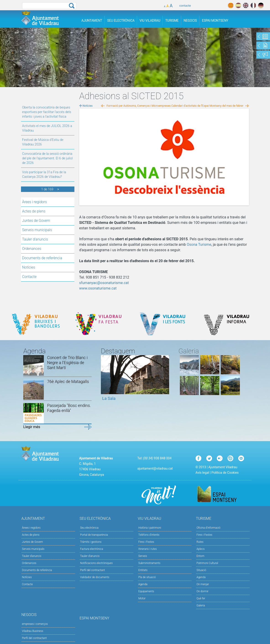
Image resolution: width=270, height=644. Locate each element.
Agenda (143, 584)
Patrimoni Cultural (207, 563)
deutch (261, 5)
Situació (201, 570)
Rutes (200, 542)
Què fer (201, 598)
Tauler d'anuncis (35, 239)
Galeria (201, 605)
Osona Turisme (199, 244)
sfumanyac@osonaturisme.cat (104, 283)
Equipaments (146, 591)
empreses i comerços (35, 624)
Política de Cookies (225, 473)
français (253, 5)
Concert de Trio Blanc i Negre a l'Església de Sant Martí (67, 363)
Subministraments (149, 563)
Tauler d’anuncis (90, 556)
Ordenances (32, 249)
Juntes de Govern (36, 221)
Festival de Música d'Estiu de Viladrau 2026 (43, 142)
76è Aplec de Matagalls (68, 381)
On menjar (203, 584)
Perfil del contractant (93, 570)
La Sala (109, 398)
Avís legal (202, 473)
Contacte (29, 277)
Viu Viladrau (150, 21)
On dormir (202, 591)
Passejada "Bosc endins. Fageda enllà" (69, 408)
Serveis (143, 556)
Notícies (29, 267)
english (246, 5)
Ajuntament (92, 21)
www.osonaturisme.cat (98, 288)
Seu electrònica (89, 528)
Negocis (190, 21)
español (238, 5)
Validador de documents (95, 577)
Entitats (143, 570)
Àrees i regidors (35, 202)
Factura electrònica (92, 549)
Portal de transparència (94, 535)
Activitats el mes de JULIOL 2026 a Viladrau (47, 128)
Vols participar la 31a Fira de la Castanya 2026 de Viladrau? (44, 175)
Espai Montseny (215, 21)
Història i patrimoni (150, 528)
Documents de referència (42, 258)
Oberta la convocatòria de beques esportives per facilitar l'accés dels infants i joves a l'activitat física (47, 112)
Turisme (172, 21)
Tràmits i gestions (91, 542)
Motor (142, 598)
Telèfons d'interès (149, 535)
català (231, 5)
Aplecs (201, 549)
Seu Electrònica (121, 21)
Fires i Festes (146, 542)
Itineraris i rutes (148, 549)
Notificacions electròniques (96, 563)
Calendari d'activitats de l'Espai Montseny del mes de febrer (207, 106)
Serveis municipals (37, 230)
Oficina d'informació (208, 528)
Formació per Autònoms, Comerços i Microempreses (139, 106)
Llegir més (32, 427)
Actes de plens (34, 211)
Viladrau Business (33, 631)
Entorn (201, 556)
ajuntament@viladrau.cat (155, 468)
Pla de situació (147, 577)
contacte (185, 6)
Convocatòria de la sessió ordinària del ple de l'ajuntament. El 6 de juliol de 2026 (47, 158)
